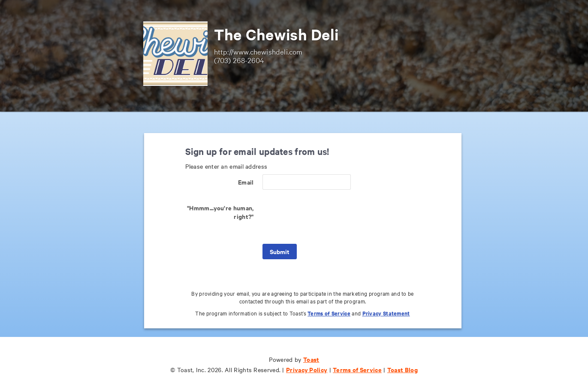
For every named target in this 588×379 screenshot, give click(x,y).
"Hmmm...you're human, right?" (220, 212)
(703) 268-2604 (239, 60)
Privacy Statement (386, 313)
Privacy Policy (307, 369)
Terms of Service (329, 313)
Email (246, 182)
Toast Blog (403, 369)
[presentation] (328, 217)
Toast (311, 359)
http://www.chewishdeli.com (258, 51)
